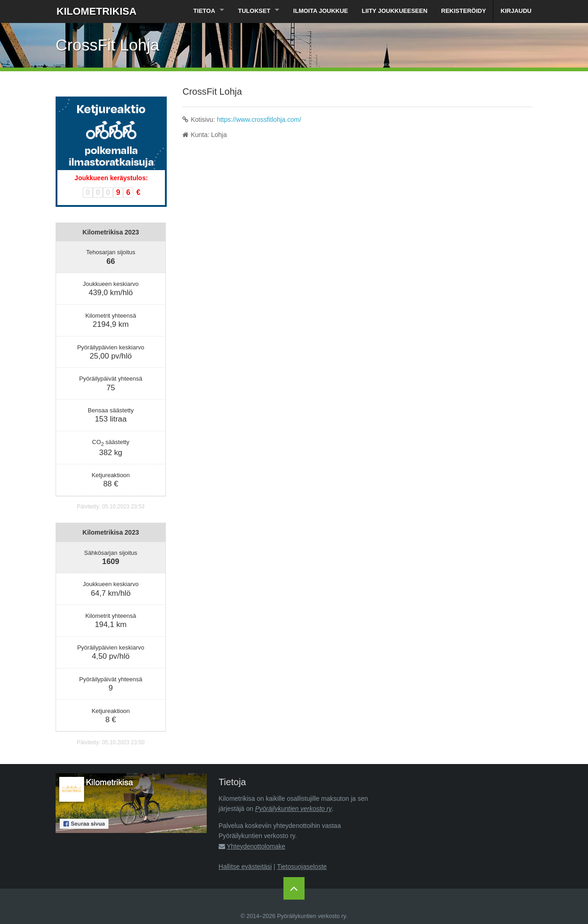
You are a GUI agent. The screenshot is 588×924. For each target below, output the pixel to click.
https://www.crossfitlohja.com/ (259, 120)
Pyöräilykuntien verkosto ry (293, 809)
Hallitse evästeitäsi (245, 867)
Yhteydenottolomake (256, 846)
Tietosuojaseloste (302, 867)
